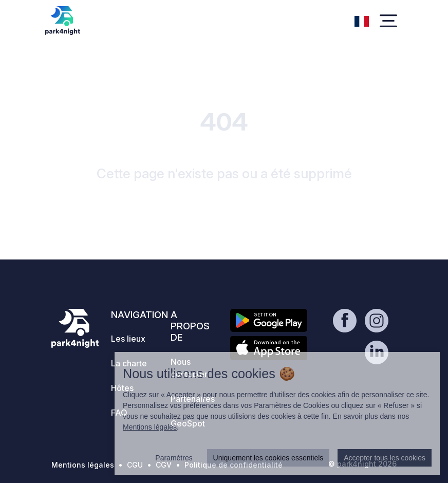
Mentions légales (83, 465)
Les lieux (128, 339)
